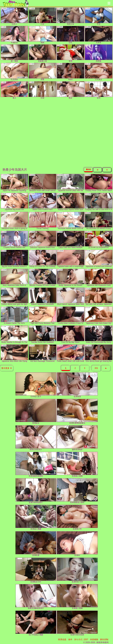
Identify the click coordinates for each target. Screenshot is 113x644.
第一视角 (14, 53)
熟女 (71, 90)
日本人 (14, 16)
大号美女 (99, 72)
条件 (70, 639)
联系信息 (62, 639)
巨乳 (71, 35)
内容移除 (94, 639)
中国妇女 (14, 35)
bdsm (71, 72)
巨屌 (42, 90)
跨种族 (99, 53)
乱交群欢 (14, 72)
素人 (14, 90)
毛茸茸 (99, 35)
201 (96, 368)
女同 (99, 90)
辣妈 (42, 35)
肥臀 (42, 72)
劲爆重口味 (42, 53)
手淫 (99, 16)
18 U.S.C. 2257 (81, 639)
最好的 (88, 169)
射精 (71, 53)
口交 (42, 16)
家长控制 (104, 639)
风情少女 (71, 16)
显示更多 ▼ (7, 368)
